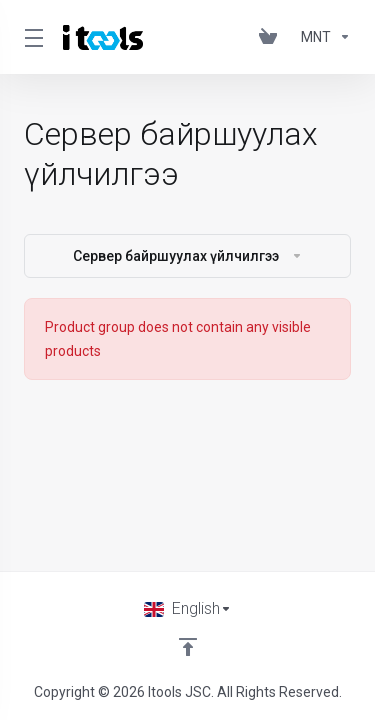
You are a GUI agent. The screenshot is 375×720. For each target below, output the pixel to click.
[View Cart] (272, 37)
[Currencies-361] (322, 37)
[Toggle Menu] (31, 37)
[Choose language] (188, 609)
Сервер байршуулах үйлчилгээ (188, 256)
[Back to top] (188, 647)
